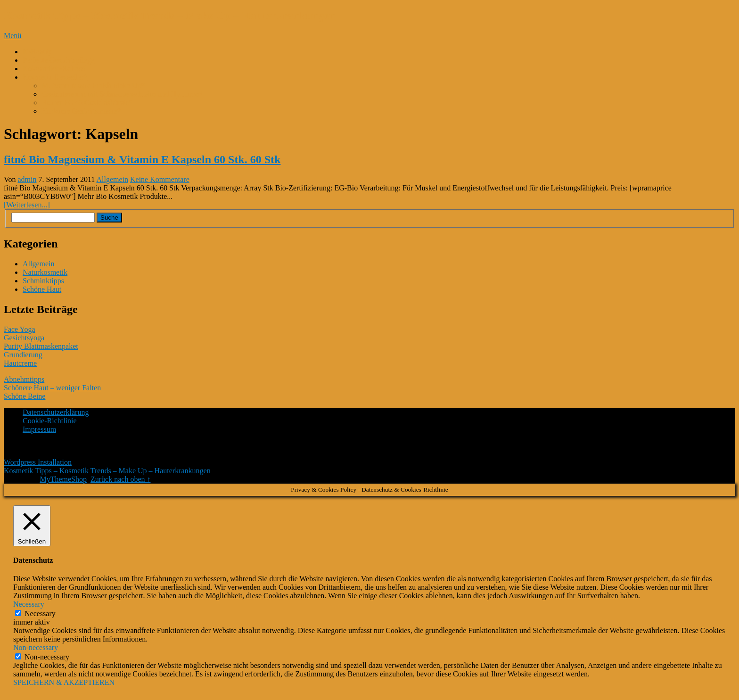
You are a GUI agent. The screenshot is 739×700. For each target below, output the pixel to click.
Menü (12, 36)
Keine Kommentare (160, 179)
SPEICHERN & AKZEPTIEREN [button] (64, 682)
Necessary (40, 614)
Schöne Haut (42, 289)
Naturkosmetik (45, 272)
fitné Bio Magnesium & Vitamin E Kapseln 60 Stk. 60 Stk (142, 159)
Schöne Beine (25, 396)
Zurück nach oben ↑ (121, 479)
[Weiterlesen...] (27, 205)
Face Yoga (20, 329)
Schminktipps (43, 281)
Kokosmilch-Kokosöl (55, 69)
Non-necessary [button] (36, 647)
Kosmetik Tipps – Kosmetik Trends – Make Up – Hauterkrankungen (170, 16)
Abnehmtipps (24, 379)
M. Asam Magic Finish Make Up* (93, 86)
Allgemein (112, 179)
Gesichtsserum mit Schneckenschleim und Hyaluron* (122, 94)
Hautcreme (20, 363)
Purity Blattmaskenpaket (41, 346)
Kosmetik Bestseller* (55, 77)
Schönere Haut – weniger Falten (52, 388)
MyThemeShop (63, 479)
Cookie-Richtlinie (50, 421)
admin (27, 179)
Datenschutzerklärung (56, 412)
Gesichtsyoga (24, 338)
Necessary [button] (29, 604)
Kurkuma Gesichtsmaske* (81, 111)
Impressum (39, 429)
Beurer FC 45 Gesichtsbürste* (87, 103)
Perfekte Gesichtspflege (58, 60)
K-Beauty (37, 52)
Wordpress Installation (38, 462)
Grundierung (23, 355)
